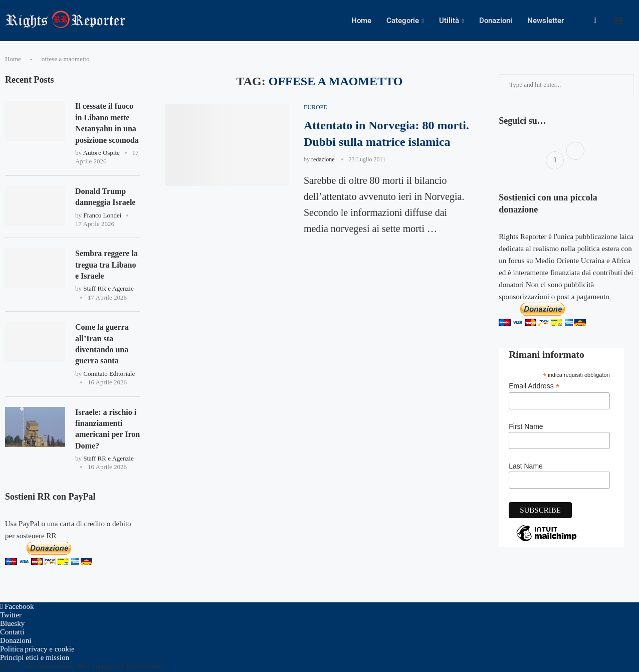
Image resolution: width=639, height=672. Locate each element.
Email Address (534, 386)
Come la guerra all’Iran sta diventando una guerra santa (102, 344)
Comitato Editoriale (109, 374)
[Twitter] (11, 615)
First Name (526, 426)
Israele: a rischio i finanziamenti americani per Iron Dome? (108, 429)
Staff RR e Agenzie (109, 288)
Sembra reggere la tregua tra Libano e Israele (107, 265)
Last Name (526, 466)
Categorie (403, 21)
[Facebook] (595, 21)
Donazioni (496, 21)
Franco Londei (102, 215)
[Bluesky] (12, 623)
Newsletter (546, 21)
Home (361, 21)
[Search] (634, 21)
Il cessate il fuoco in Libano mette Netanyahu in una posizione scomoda (107, 123)
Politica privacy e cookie (37, 649)
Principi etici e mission (35, 657)
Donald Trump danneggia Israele (105, 197)
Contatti (12, 632)
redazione (323, 159)
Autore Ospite (101, 153)
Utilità (449, 21)
